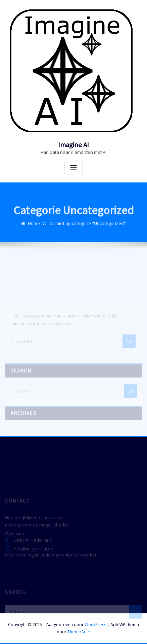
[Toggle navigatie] (73, 168)
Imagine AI (73, 145)
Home (34, 227)
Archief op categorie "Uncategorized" (88, 227)
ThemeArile (79, 632)
